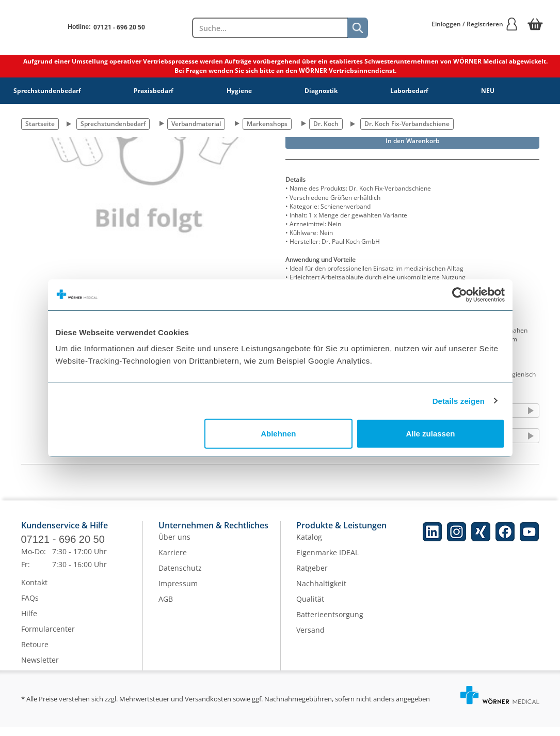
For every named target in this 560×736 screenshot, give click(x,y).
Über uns (174, 546)
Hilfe (29, 622)
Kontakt (34, 591)
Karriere (173, 561)
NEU (488, 91)
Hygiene (239, 91)
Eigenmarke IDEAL (327, 561)
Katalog (309, 546)
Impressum (178, 592)
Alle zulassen (430, 434)
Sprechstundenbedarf (47, 91)
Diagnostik (321, 91)
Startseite (40, 124)
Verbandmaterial (196, 124)
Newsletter (40, 669)
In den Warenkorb (412, 141)
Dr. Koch (326, 124)
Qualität (310, 608)
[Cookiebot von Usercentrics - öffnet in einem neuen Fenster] (460, 294)
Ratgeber (312, 577)
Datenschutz (180, 577)
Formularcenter (48, 638)
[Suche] (358, 28)
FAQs (30, 607)
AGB (166, 608)
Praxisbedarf (154, 91)
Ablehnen (278, 434)
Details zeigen (459, 401)
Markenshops (267, 124)
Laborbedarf (409, 91)
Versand (310, 639)
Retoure (35, 653)
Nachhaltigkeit (321, 592)
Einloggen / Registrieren (475, 24)
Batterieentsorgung (330, 623)
